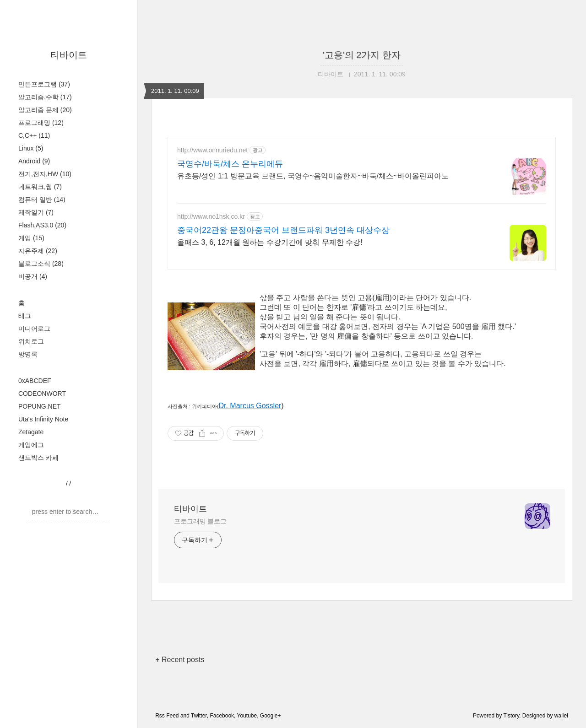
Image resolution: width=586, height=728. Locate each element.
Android (34, 161)
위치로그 (31, 341)
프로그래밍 (41, 123)
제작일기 (36, 212)
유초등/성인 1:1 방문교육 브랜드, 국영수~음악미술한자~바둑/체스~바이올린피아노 (313, 176)
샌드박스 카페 (38, 458)
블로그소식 (41, 264)
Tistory (511, 716)
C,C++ (34, 135)
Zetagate (31, 432)
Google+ (271, 716)
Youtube (247, 716)
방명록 (28, 354)
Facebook (222, 716)
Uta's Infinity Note (43, 419)
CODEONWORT (42, 394)
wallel (561, 716)
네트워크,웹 (40, 187)
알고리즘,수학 (45, 97)
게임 (31, 238)
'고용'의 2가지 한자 (362, 55)
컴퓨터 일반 (42, 200)
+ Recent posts (180, 660)
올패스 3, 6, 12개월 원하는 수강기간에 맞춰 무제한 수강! (270, 242)
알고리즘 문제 (45, 110)
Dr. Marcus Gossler (250, 406)
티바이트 (69, 55)
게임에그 (31, 445)
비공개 (33, 276)
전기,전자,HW (45, 174)
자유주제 (38, 251)
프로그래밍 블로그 (200, 521)
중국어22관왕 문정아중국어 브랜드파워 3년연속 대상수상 (283, 230)
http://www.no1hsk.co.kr (211, 216)
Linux (31, 148)
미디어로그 (34, 329)
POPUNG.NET (40, 406)
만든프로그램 (44, 84)
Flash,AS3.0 (42, 225)
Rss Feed (167, 716)
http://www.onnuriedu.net (212, 150)
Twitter (199, 716)
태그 (25, 316)
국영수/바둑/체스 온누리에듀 (230, 164)
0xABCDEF (35, 381)
